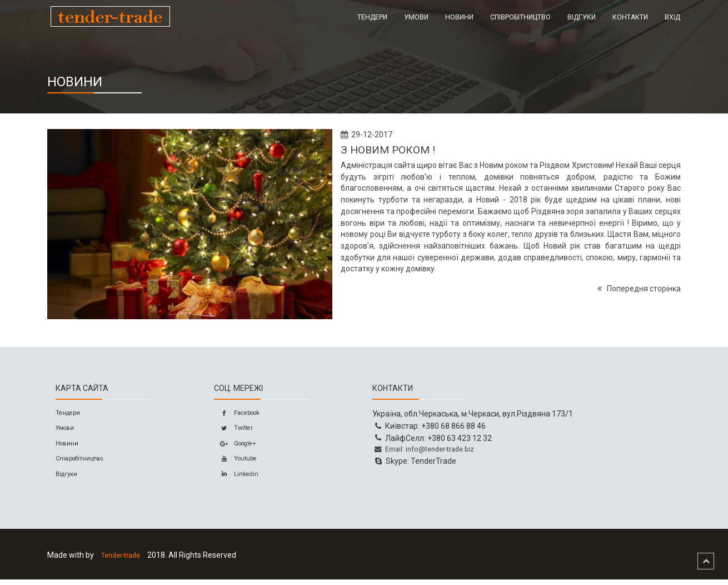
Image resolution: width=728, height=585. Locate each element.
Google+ (246, 447)
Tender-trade (125, 561)
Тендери (372, 17)
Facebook (248, 414)
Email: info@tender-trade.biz (430, 450)
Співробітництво (520, 17)
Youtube (245, 463)
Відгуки (582, 17)
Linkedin (245, 480)
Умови (416, 17)
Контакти (630, 17)
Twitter (243, 430)
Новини (459, 17)
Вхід (672, 17)
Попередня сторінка (639, 289)
